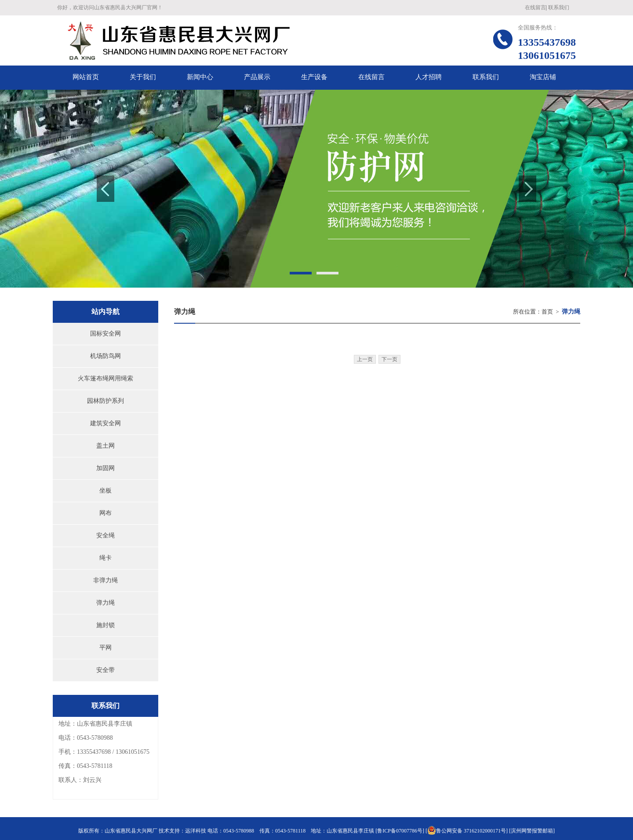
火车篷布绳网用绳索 (105, 378)
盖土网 (105, 446)
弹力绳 (105, 603)
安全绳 (105, 535)
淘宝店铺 (543, 77)
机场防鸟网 (105, 356)
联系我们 (559, 7)
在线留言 (535, 7)
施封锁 (105, 625)
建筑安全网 (105, 423)
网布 (105, 513)
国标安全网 (105, 334)
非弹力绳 (105, 580)
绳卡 (105, 558)
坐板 (105, 491)
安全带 (105, 670)
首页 (547, 312)
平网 (105, 648)
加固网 (105, 468)
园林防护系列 (105, 401)
